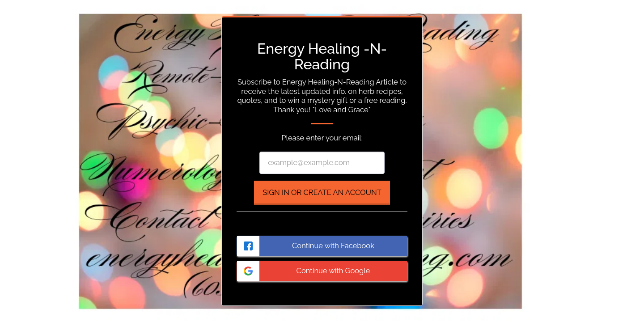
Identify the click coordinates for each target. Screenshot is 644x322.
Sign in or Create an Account (322, 192)
